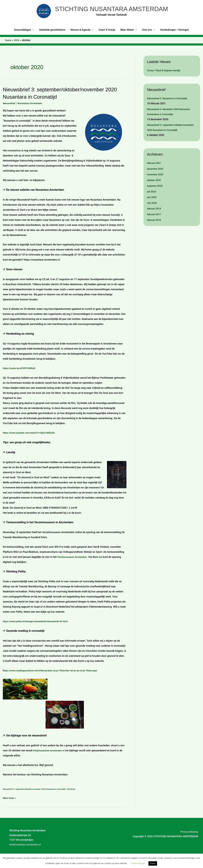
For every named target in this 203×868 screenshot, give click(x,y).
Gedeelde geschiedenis (52, 41)
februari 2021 (155, 179)
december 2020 (156, 185)
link (103, 568)
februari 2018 (155, 224)
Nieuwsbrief (10, 114)
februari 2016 (155, 236)
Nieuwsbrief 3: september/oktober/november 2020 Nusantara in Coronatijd (167, 141)
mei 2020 (152, 219)
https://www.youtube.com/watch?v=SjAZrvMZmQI (31, 444)
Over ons (147, 41)
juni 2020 (152, 213)
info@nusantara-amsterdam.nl (50, 761)
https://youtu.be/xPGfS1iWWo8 (21, 379)
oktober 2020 (155, 196)
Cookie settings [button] (138, 863)
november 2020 (156, 190)
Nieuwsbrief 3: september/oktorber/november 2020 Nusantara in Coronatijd (37, 800)
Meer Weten (127, 41)
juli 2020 (152, 207)
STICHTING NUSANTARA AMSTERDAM (117, 14)
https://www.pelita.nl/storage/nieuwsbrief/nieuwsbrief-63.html (38, 632)
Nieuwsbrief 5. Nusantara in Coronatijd (169, 109)
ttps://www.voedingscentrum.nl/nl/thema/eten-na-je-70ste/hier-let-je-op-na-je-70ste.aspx (55, 681)
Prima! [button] (153, 863)
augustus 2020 (155, 202)
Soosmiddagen (22, 41)
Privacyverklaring (188, 842)
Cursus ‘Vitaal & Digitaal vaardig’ (165, 81)
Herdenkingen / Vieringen (175, 41)
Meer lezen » (10, 809)
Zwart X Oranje (107, 41)
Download (78, 800)
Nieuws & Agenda (80, 41)
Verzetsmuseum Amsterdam (74, 568)
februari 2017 (155, 230)
